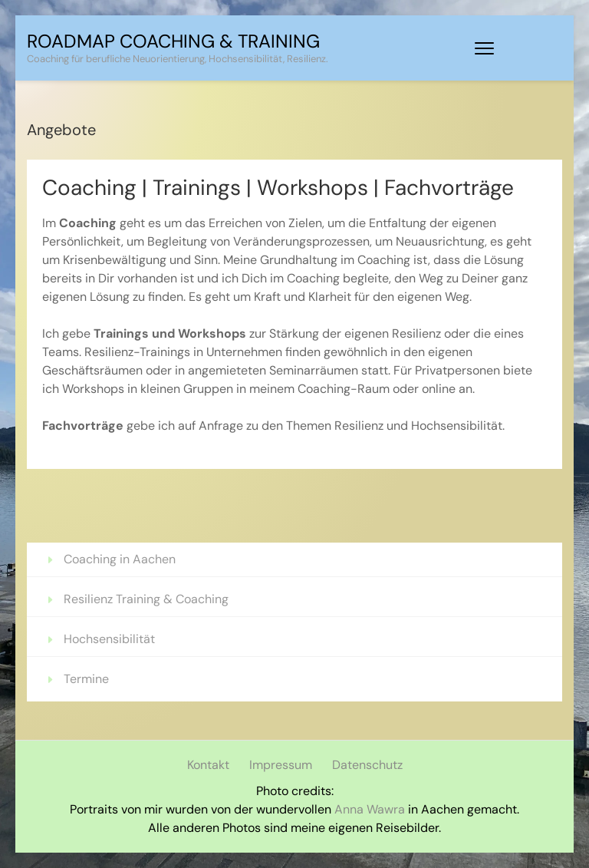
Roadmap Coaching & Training (173, 41)
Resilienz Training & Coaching (148, 599)
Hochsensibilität (109, 639)
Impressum (281, 765)
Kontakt (208, 765)
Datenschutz (367, 765)
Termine (86, 679)
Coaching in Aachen (120, 559)
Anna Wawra (370, 809)
